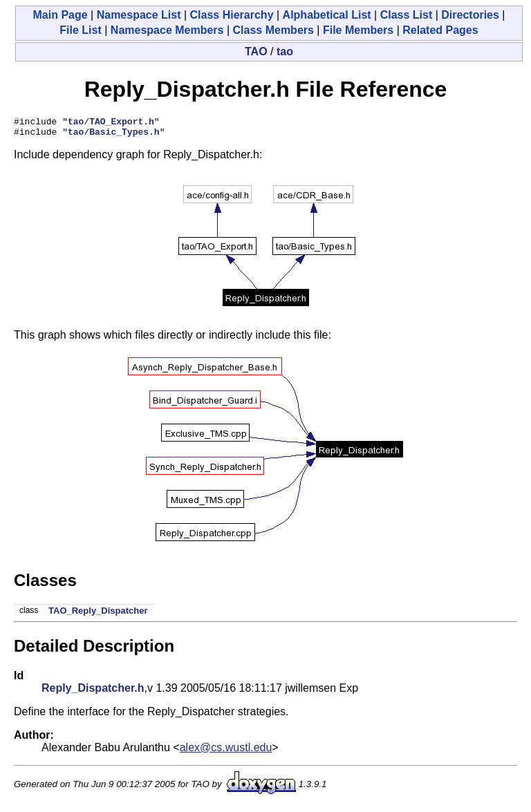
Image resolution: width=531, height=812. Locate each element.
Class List (407, 15)
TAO (256, 51)
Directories (470, 15)
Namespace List (139, 15)
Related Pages (440, 30)
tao (285, 51)
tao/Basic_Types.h (114, 135)
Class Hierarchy (232, 15)
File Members (358, 30)
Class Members (273, 30)
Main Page (60, 15)
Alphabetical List (327, 15)
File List (80, 30)
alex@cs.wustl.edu (226, 752)
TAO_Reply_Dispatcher (98, 615)
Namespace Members (167, 30)
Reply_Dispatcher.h (93, 692)
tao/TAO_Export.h (111, 123)
